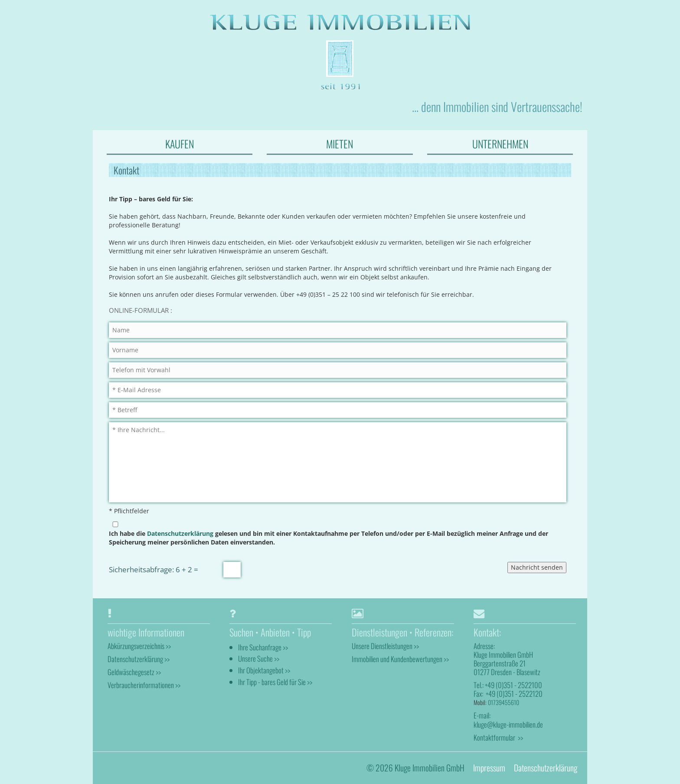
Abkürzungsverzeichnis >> (139, 646)
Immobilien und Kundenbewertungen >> (400, 659)
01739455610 (503, 702)
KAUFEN (180, 144)
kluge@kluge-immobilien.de (508, 724)
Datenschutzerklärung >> (139, 659)
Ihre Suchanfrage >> (263, 647)
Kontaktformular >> (498, 737)
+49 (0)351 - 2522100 (513, 685)
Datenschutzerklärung (180, 533)
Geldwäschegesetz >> (134, 672)
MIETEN (340, 144)
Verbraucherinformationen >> (144, 685)
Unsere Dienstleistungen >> (385, 646)
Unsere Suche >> (259, 658)
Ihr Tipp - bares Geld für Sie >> (275, 682)
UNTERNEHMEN (500, 144)
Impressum (489, 768)
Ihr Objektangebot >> (264, 670)
